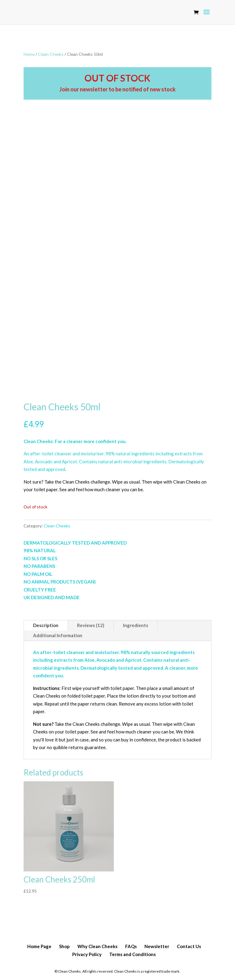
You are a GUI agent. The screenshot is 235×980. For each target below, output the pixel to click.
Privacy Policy (87, 954)
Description (46, 625)
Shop (64, 946)
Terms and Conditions (132, 954)
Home (29, 54)
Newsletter (157, 946)
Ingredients (136, 625)
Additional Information (58, 635)
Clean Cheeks (51, 54)
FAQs (131, 946)
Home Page (39, 946)
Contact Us (189, 946)
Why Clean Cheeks (97, 946)
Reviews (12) (91, 625)
